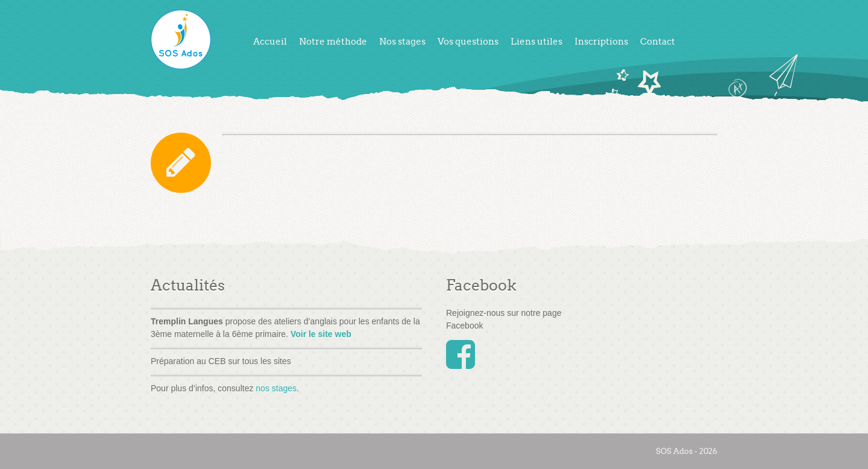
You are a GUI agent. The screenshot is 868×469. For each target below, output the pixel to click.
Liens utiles (536, 42)
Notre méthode (333, 42)
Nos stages (402, 42)
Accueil (270, 42)
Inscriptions (601, 42)
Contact (658, 42)
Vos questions (468, 42)
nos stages (276, 388)
